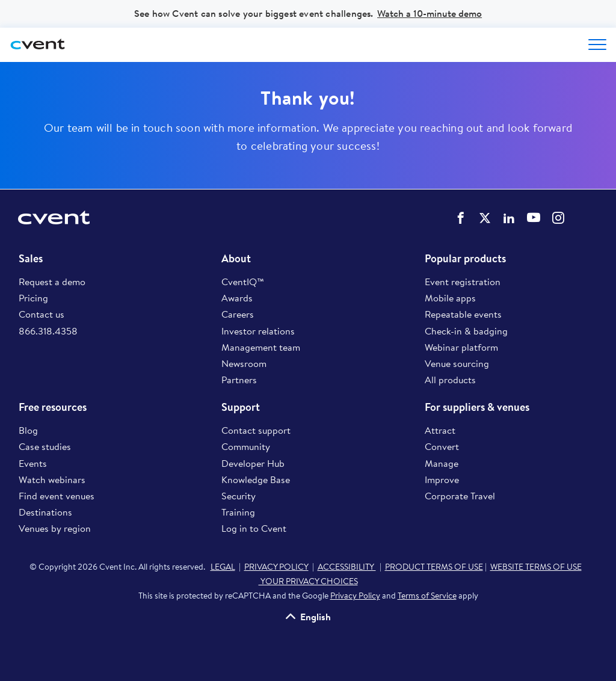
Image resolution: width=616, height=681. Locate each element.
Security (239, 496)
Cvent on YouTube (534, 217)
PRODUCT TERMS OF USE (434, 567)
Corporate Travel (460, 496)
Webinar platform (461, 347)
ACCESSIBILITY (347, 567)
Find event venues (57, 496)
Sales (31, 259)
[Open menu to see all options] (597, 45)
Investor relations (258, 331)
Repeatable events (463, 314)
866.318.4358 (48, 331)
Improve (442, 479)
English (316, 616)
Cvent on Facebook (461, 218)
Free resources (53, 407)
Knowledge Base (256, 479)
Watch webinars (52, 479)
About (236, 259)
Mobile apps (450, 298)
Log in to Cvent (254, 528)
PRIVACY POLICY (276, 567)
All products (450, 380)
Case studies (45, 446)
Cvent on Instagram (558, 218)
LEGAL (223, 567)
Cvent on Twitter (485, 218)
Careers (238, 314)
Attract (440, 430)
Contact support (256, 430)
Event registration (463, 282)
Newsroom (244, 363)
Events (33, 463)
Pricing (33, 298)
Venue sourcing (457, 363)
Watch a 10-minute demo (430, 13)
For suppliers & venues (477, 407)
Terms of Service (427, 596)
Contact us (42, 314)
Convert (442, 446)
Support (241, 407)
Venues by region (55, 528)
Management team (261, 347)
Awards (237, 298)
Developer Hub (253, 463)
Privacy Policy (355, 596)
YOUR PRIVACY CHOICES (308, 581)
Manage (442, 463)
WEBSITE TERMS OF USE (536, 567)
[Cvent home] (39, 45)
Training (238, 512)
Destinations (45, 512)
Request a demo (52, 282)
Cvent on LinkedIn (509, 218)
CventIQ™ (243, 282)
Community (246, 446)
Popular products (465, 259)
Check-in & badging (466, 331)
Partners (239, 380)
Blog (28, 430)
